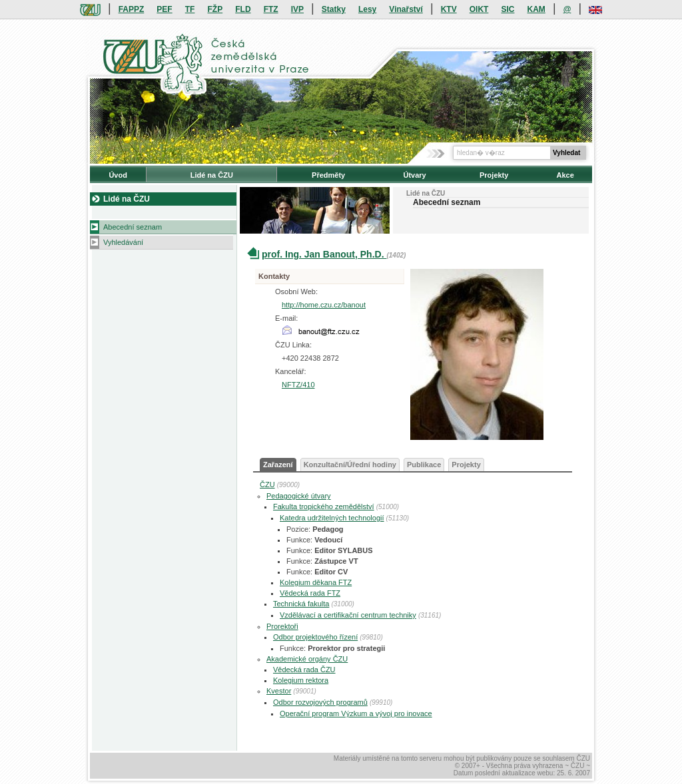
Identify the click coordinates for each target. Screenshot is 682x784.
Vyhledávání (123, 242)
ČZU (267, 485)
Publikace (424, 465)
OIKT (479, 9)
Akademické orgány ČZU (307, 659)
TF (190, 9)
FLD (243, 9)
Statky (334, 9)
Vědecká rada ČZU (304, 670)
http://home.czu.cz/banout (324, 305)
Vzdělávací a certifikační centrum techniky (348, 615)
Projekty (494, 175)
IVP (297, 9)
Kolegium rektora (301, 680)
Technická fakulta (301, 604)
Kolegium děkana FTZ (316, 582)
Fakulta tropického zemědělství (324, 506)
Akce (565, 175)
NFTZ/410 (298, 385)
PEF (164, 9)
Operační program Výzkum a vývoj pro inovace (356, 713)
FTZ (271, 9)
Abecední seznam (133, 227)
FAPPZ (132, 9)
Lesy (367, 9)
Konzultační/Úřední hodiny (350, 465)
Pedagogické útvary (299, 496)
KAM (536, 9)
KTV (449, 9)
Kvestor (279, 691)
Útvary (414, 175)
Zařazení (278, 465)
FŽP (215, 9)
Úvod (118, 175)
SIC (508, 9)
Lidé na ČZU (212, 175)
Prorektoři (282, 626)
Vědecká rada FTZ (310, 593)
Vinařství (406, 9)
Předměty (328, 175)
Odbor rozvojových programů (320, 702)
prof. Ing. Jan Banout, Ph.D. (324, 254)
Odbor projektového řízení (315, 637)
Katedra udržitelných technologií (332, 518)
